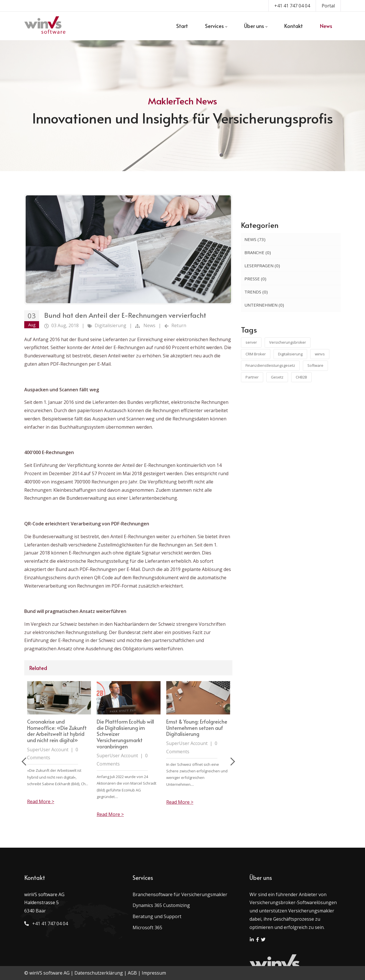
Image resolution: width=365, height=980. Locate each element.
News (149, 325)
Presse (255, 279)
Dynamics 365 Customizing (161, 905)
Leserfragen (262, 266)
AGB (132, 973)
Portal (328, 6)
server (251, 342)
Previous (26, 762)
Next (231, 762)
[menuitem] (182, 26)
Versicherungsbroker (288, 342)
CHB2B (301, 377)
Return (179, 325)
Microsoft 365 (147, 928)
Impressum (154, 973)
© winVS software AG (47, 973)
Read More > (41, 802)
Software (315, 365)
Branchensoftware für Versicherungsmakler (180, 894)
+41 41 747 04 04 (292, 6)
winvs (320, 354)
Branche (258, 252)
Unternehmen (264, 305)
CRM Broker (256, 354)
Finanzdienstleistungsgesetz (270, 365)
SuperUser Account (48, 743)
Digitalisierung (110, 325)
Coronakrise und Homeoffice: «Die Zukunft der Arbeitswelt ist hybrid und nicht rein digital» (126, 731)
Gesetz (277, 377)
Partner (252, 377)
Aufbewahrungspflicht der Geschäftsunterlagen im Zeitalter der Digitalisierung (58, 728)
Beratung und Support (157, 916)
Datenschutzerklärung (99, 973)
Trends (256, 292)
